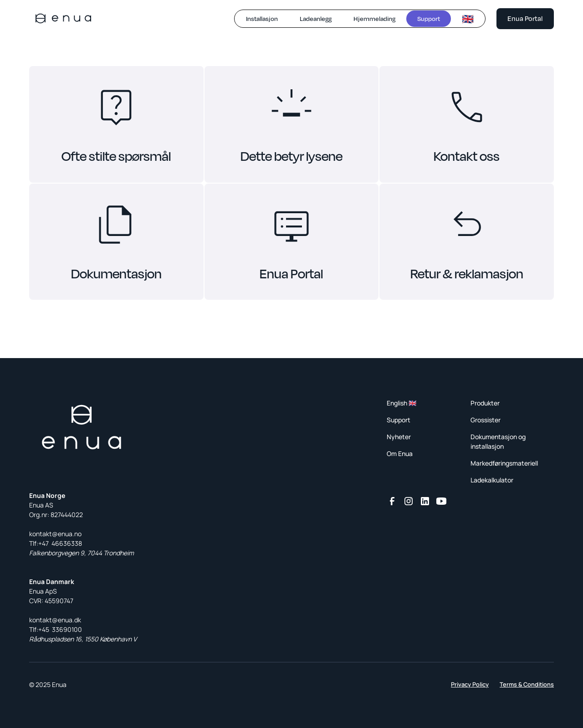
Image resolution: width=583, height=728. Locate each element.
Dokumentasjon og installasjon (498, 441)
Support (429, 18)
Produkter (485, 403)
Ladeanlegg (316, 18)
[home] (63, 18)
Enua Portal (525, 18)
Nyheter (399, 437)
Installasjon (262, 18)
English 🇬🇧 (401, 403)
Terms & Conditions (527, 684)
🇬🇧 (468, 19)
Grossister (486, 420)
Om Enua (400, 454)
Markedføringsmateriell (504, 463)
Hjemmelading (374, 18)
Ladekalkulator (492, 480)
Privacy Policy (470, 684)
